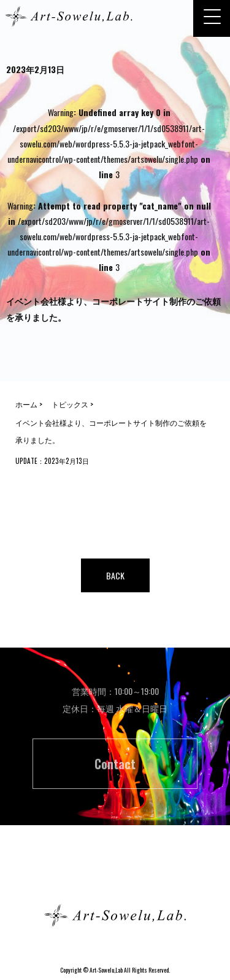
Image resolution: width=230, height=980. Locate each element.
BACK (115, 575)
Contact (115, 764)
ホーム (115, 872)
